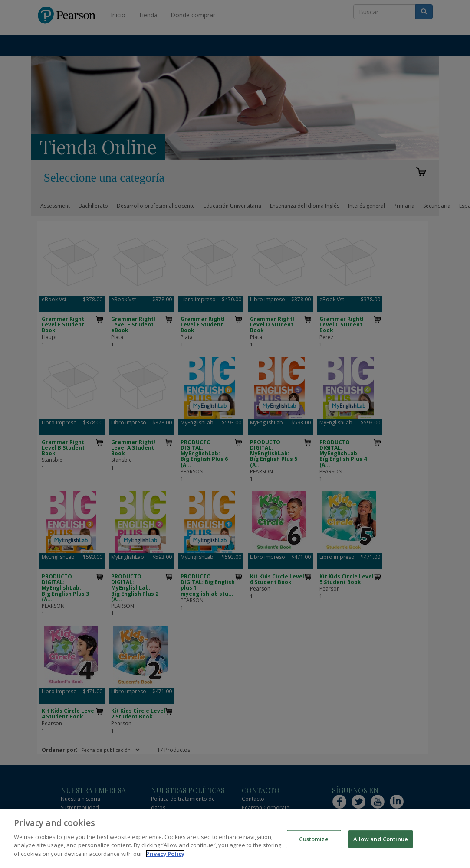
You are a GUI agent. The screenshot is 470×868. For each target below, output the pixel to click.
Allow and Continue (381, 845)
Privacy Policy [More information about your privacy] (165, 860)
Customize (314, 845)
